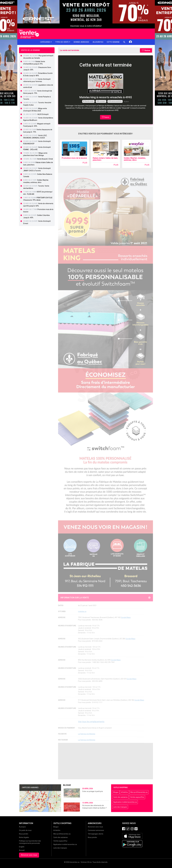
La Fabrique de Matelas (87, 734)
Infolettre (124, 792)
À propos (22, 827)
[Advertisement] (106, 761)
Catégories (46, 42)
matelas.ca (82, 611)
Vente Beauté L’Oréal (45, 159)
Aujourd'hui (98, 42)
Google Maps (126, 617)
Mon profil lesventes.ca (139, 792)
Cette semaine (113, 42)
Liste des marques (120, 807)
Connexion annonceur (96, 830)
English (22, 847)
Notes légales (24, 837)
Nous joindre (24, 834)
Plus (85, 163)
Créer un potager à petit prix (93, 791)
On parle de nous (25, 830)
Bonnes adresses (81, 42)
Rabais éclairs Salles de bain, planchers (105, 159)
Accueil (22, 850)
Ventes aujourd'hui (137, 797)
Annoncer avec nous (29, 855)
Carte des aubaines (121, 797)
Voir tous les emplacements (91, 722)
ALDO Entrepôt (43, 114)
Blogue (116, 792)
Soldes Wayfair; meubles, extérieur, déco (135, 159)
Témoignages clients (96, 834)
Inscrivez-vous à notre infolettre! (86, 26)
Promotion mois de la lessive (74, 158)
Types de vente (63, 42)
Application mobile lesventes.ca (125, 802)
